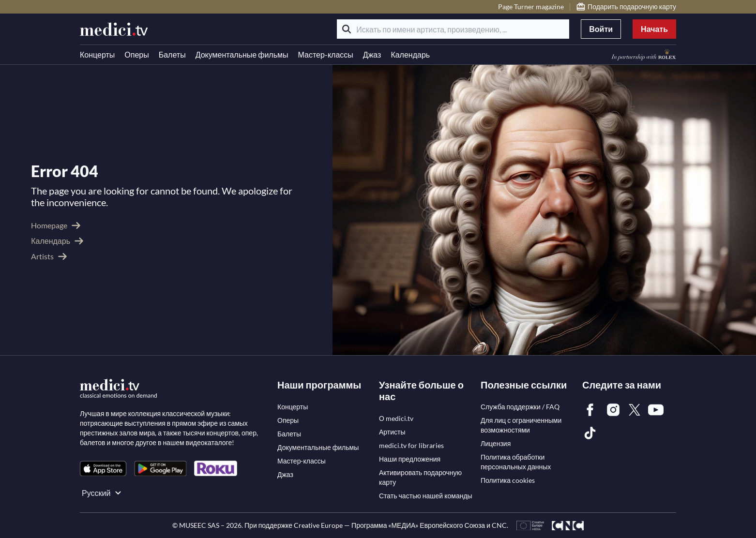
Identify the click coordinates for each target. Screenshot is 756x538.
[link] (103, 469)
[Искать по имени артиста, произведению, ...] (453, 29)
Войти (601, 29)
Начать (654, 29)
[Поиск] (347, 29)
